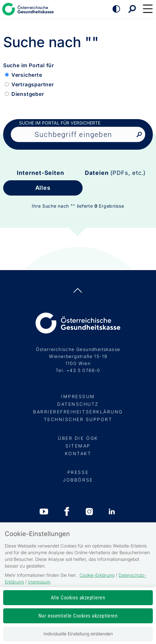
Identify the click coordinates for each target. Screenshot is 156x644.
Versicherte (27, 75)
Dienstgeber (28, 94)
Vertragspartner (33, 84)
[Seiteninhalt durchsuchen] (78, 134)
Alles (43, 188)
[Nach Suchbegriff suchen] (139, 135)
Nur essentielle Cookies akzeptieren (78, 616)
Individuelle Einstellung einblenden (78, 634)
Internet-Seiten (41, 173)
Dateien (115, 173)
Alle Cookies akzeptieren (78, 598)
